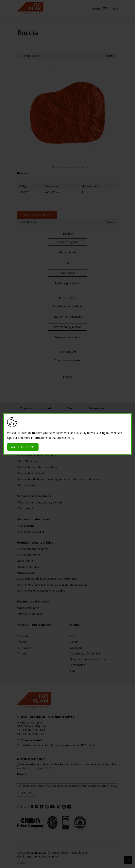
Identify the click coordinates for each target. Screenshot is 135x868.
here (70, 438)
